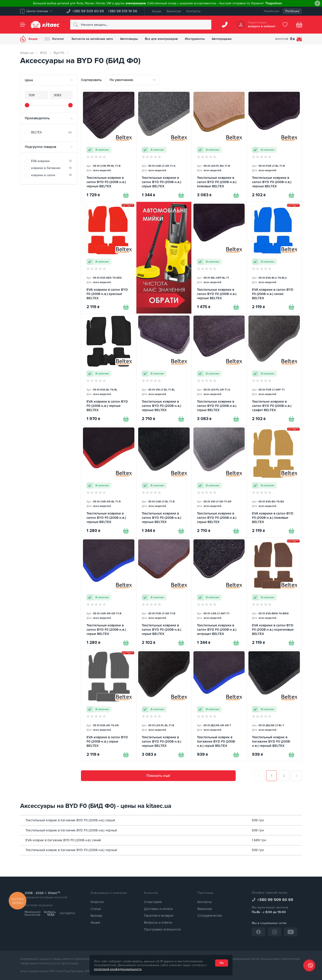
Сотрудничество (210, 916)
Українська (271, 11)
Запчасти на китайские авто (92, 39)
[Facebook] (258, 932)
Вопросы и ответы (158, 922)
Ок (222, 963)
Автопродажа (222, 39)
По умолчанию (121, 80)
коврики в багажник (51, 168)
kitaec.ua (27, 53)
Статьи (96, 909)
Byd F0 (59, 53)
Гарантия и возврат (159, 916)
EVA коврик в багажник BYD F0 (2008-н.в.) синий (63, 840)
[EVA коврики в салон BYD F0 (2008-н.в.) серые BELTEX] (109, 706)
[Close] (317, 3)
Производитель (37, 118)
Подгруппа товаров (40, 147)
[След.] (297, 776)
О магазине (153, 902)
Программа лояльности (162, 929)
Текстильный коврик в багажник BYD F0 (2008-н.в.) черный (71, 830)
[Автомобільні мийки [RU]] (164, 258)
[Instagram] (275, 932)
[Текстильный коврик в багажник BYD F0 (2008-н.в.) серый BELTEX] (219, 706)
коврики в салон (51, 175)
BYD (44, 53)
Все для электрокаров (162, 39)
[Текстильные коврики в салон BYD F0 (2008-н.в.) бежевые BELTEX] (219, 146)
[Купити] (126, 195)
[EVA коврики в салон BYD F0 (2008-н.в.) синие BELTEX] (274, 258)
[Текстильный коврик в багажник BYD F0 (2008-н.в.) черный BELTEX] (274, 706)
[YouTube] (291, 932)
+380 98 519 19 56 (122, 11)
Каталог (54, 39)
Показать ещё (158, 776)
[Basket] (299, 25)
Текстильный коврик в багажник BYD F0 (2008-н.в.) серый (70, 820)
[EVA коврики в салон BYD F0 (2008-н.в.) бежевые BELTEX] (274, 482)
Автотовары (129, 39)
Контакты (193, 11)
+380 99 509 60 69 (88, 11)
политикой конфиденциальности (118, 969)
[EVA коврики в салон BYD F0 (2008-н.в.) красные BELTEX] (109, 258)
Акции (157, 11)
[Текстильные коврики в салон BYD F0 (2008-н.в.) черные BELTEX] (109, 146)
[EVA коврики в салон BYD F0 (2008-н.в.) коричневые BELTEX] (274, 594)
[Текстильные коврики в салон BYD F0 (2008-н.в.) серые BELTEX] (164, 146)
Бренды (96, 916)
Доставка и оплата (158, 909)
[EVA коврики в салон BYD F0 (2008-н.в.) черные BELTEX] (109, 370)
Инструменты (195, 39)
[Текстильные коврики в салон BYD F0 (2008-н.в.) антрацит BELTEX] (219, 594)
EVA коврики (51, 161)
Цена (29, 80)
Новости (97, 902)
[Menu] (23, 25)
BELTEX (51, 132)
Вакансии (174, 11)
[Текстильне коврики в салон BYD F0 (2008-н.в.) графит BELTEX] (274, 370)
